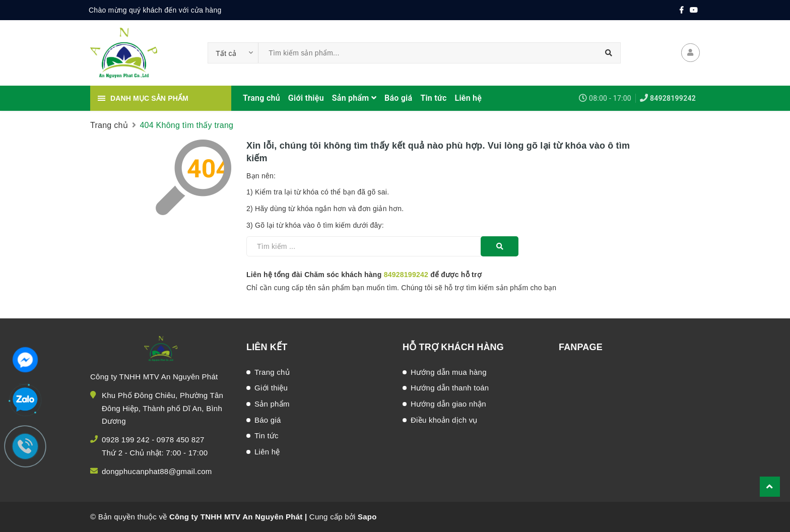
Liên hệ (469, 98)
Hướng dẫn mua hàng (449, 372)
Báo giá (398, 98)
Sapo (367, 517)
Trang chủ (261, 98)
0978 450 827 (181, 440)
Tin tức (433, 98)
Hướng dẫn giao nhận (448, 404)
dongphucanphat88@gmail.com (157, 471)
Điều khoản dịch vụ (444, 420)
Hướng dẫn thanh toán (450, 388)
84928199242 (673, 98)
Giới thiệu (306, 98)
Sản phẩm (354, 98)
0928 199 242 (126, 440)
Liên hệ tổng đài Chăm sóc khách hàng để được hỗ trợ (364, 275)
